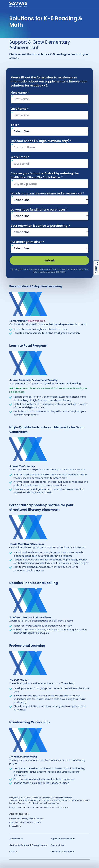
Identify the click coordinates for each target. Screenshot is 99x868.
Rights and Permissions (63, 839)
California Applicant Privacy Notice (28, 845)
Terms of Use (58, 845)
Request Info (15, 826)
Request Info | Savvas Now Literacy (25, 822)
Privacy (13, 851)
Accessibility (16, 839)
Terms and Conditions (62, 851)
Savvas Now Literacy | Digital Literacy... (27, 819)
